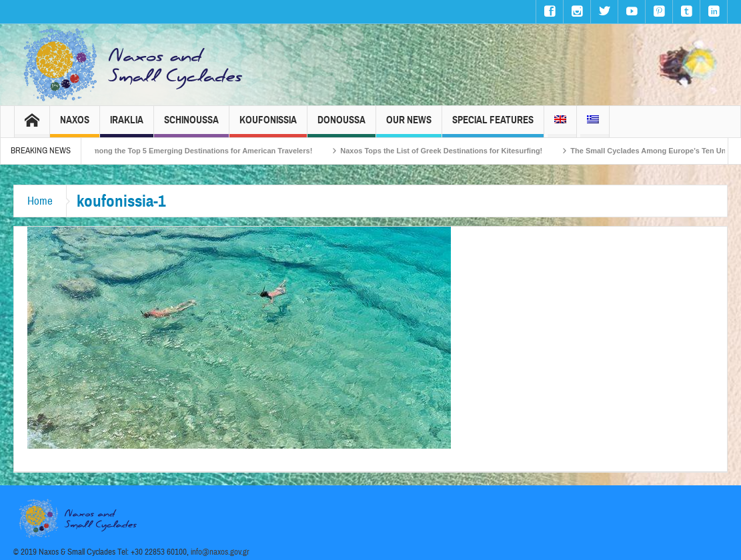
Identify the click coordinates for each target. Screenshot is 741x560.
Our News (409, 126)
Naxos (75, 126)
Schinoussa (191, 126)
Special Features (493, 126)
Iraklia (127, 126)
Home (40, 201)
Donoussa (341, 126)
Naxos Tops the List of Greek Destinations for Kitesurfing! (449, 151)
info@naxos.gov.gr (220, 552)
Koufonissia (268, 126)
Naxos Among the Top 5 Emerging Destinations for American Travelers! (195, 151)
